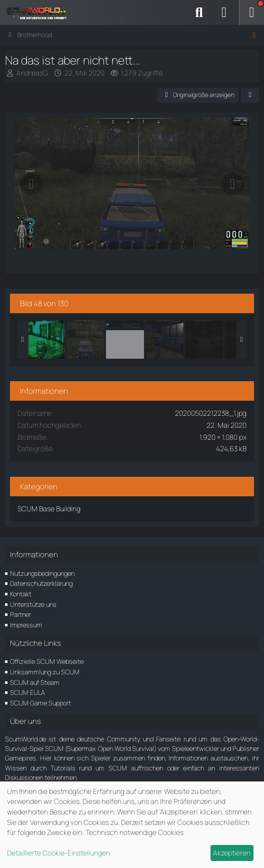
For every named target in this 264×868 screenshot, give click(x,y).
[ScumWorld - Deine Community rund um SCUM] (40, 13)
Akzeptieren (232, 853)
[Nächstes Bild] (232, 184)
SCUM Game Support (40, 703)
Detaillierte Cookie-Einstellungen (58, 853)
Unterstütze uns (33, 604)
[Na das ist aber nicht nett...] (85, 340)
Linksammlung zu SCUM (45, 672)
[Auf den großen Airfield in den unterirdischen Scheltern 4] (204, 340)
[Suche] (199, 13)
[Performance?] (125, 340)
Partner (20, 614)
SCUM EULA (27, 692)
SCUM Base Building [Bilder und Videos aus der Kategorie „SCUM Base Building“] (49, 509)
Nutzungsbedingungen (42, 573)
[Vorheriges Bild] (31, 184)
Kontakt (21, 594)
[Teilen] (250, 95)
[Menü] (251, 13)
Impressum (26, 625)
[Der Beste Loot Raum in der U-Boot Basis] (164, 340)
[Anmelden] (224, 13)
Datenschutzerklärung (41, 583)
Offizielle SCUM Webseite (47, 661)
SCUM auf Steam (35, 682)
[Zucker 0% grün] (46, 340)
